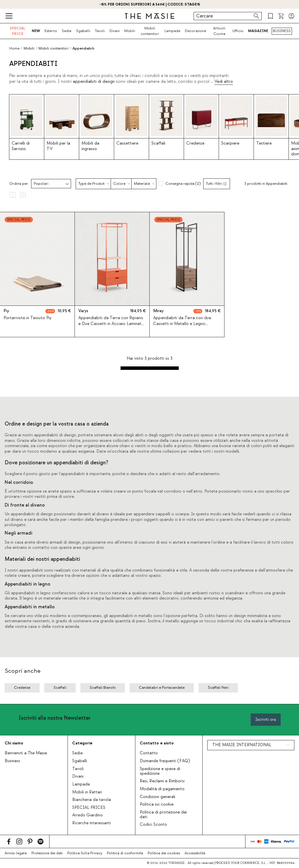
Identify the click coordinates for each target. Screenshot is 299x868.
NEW (36, 31)
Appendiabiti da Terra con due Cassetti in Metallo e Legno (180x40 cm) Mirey (182, 324)
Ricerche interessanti (92, 823)
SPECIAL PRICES (89, 808)
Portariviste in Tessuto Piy (28, 318)
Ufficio (238, 31)
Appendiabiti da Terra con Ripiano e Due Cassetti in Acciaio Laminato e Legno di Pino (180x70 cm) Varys (111, 324)
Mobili (130, 31)
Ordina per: (19, 184)
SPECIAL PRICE (17, 31)
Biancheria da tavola (92, 800)
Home (14, 48)
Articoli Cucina (219, 31)
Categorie (82, 743)
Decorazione (195, 31)
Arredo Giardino (87, 815)
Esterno (51, 31)
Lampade (172, 31)
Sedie (67, 31)
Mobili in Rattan (87, 792)
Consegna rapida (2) (183, 184)
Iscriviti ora (266, 719)
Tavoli (100, 31)
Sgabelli (83, 31)
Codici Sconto (153, 825)
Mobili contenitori (150, 31)
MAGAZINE (258, 31)
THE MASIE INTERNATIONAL (242, 745)
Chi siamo (14, 743)
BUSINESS (282, 31)
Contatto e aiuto (157, 743)
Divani (115, 31)
